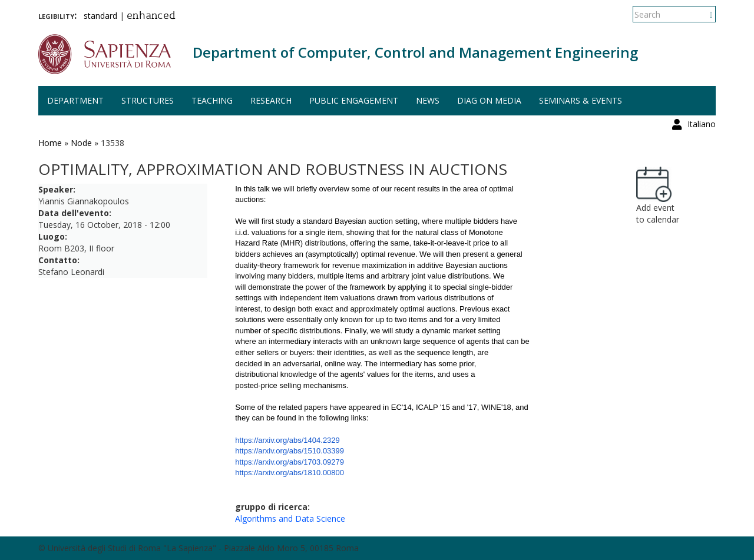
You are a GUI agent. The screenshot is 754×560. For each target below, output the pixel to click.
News (428, 100)
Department (75, 100)
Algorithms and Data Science (290, 518)
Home (50, 143)
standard (100, 16)
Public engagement (354, 100)
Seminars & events (581, 100)
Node (81, 143)
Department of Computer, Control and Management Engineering (415, 52)
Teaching (212, 100)
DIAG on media (489, 100)
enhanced (151, 16)
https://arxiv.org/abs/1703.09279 (290, 462)
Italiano (702, 14)
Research (271, 100)
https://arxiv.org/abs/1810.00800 (290, 473)
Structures (148, 100)
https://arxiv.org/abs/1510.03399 (290, 451)
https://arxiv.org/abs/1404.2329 (287, 440)
